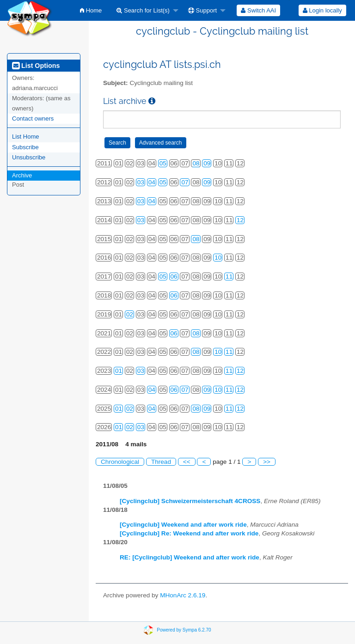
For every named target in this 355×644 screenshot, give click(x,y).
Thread (161, 462)
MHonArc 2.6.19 (183, 595)
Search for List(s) (143, 10)
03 (141, 182)
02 (130, 314)
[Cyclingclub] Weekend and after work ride (183, 525)
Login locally (322, 10)
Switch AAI (258, 10)
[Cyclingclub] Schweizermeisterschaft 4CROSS (190, 501)
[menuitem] (91, 10)
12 (240, 220)
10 (218, 258)
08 (196, 163)
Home (91, 10)
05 (163, 163)
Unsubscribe (29, 157)
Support (202, 10)
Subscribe (25, 147)
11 (229, 276)
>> (267, 462)
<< (187, 462)
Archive (22, 175)
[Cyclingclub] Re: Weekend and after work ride (189, 533)
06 (174, 276)
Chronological (120, 462)
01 (119, 371)
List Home (26, 137)
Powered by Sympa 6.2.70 (184, 630)
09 (207, 163)
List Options (36, 66)
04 (152, 182)
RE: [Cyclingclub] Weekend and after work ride (190, 557)
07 (185, 182)
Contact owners (33, 118)
